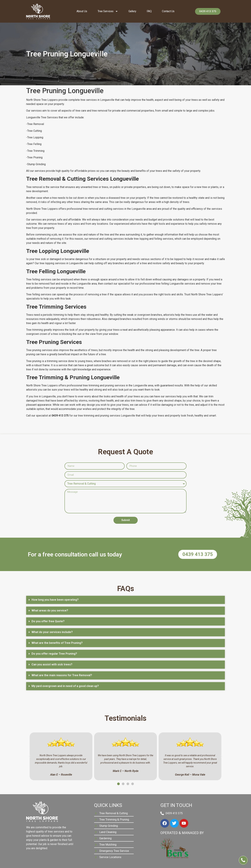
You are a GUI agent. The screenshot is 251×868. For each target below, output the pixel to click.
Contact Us (168, 11)
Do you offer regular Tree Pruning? (54, 654)
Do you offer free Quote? (48, 621)
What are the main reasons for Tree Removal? (62, 675)
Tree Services (108, 11)
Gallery (132, 11)
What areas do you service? (50, 610)
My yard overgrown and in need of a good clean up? (65, 686)
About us (82, 11)
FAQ (149, 11)
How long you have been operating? (55, 600)
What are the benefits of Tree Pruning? (57, 643)
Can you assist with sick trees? (52, 664)
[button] (125, 600)
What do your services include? (52, 632)
